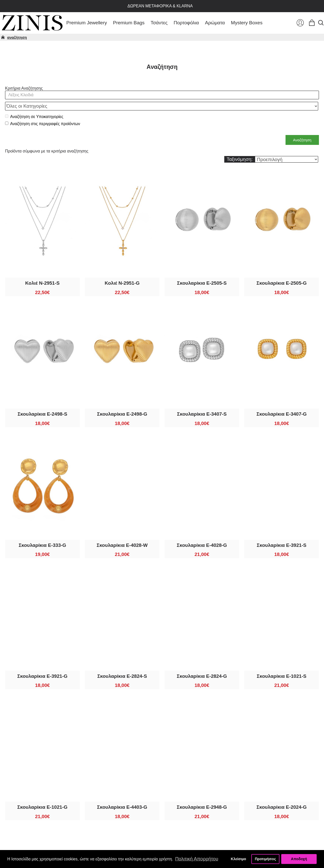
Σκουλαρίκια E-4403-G (122, 796)
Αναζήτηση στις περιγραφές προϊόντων (43, 113)
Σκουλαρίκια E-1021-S (281, 665)
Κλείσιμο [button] (239, 859)
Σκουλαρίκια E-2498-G (122, 403)
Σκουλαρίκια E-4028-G (202, 534)
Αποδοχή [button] (299, 859)
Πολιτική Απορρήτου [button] (197, 859)
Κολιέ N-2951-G (122, 272)
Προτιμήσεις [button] (266, 859)
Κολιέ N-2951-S (43, 272)
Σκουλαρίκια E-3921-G (42, 665)
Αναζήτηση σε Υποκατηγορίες (34, 105)
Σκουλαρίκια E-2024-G (281, 796)
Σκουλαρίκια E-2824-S (122, 665)
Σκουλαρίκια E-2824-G (202, 665)
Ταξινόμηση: (240, 148)
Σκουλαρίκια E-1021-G (42, 796)
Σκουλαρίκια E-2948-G (202, 796)
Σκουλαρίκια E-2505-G (281, 272)
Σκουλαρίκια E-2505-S (202, 272)
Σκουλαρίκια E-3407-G (281, 403)
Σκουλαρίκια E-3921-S (281, 534)
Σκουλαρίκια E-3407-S (202, 403)
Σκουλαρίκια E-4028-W (122, 534)
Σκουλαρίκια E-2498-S (42, 403)
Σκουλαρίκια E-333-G (43, 534)
